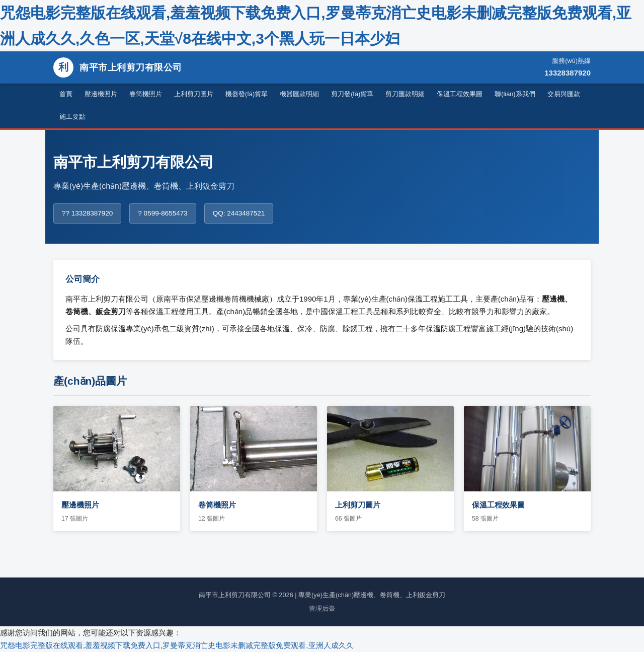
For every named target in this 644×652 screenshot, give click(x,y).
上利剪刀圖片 (194, 94)
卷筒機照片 (146, 94)
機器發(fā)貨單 (247, 94)
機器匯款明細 (299, 94)
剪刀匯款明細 (405, 94)
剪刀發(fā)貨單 (352, 94)
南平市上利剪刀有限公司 (118, 67)
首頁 (66, 94)
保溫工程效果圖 (460, 94)
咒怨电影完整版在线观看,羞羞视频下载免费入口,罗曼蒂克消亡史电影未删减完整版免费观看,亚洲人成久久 (177, 645)
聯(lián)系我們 (515, 94)
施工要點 (72, 117)
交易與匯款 (564, 94)
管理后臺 (322, 608)
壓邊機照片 (101, 94)
